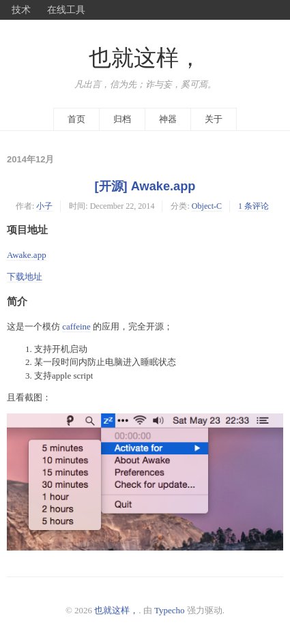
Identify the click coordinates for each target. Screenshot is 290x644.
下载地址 (25, 277)
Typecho (170, 610)
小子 (44, 206)
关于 (214, 119)
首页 (76, 119)
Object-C (207, 206)
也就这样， (145, 58)
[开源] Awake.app (145, 186)
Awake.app (27, 255)
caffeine (76, 326)
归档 (122, 119)
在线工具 (66, 10)
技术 (21, 10)
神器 (168, 119)
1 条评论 (253, 206)
